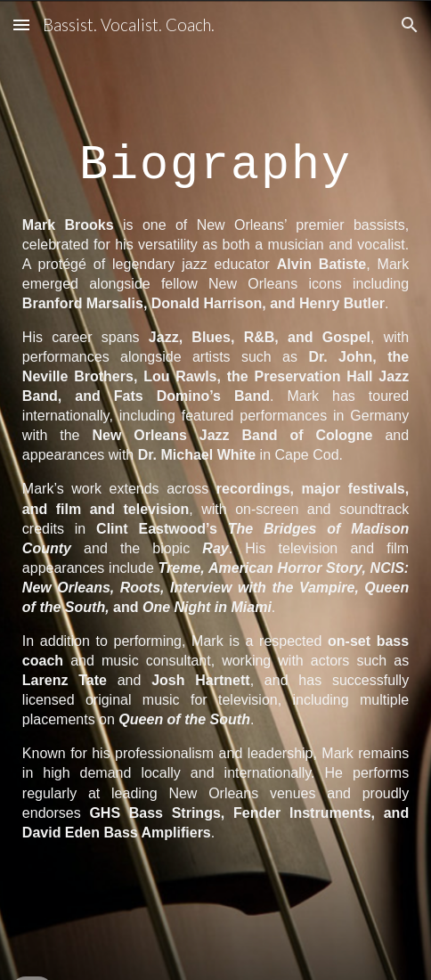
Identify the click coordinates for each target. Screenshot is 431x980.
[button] (21, 24)
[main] (215, 156)
